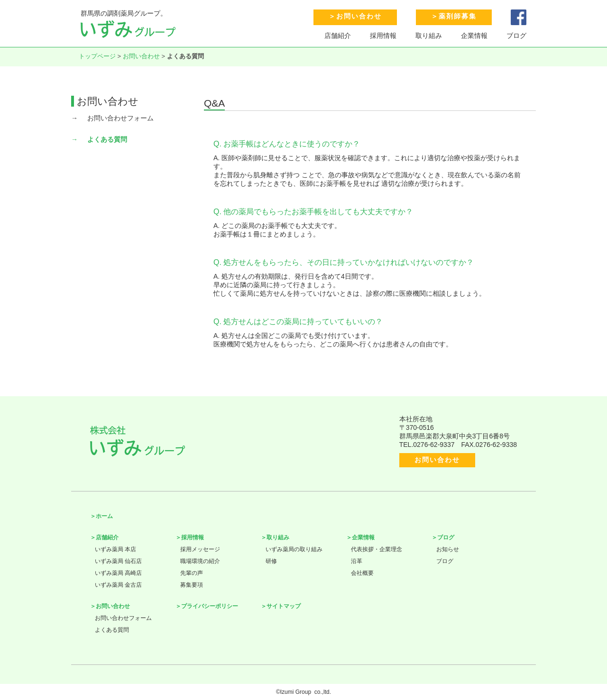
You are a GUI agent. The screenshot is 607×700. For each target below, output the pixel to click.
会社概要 (362, 573)
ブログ (516, 36)
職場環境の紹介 (200, 561)
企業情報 (474, 36)
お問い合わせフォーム (120, 118)
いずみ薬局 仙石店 (118, 561)
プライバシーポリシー (210, 606)
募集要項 (192, 585)
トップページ (97, 56)
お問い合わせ (359, 16)
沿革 (357, 561)
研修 (271, 561)
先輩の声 (192, 573)
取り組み (429, 36)
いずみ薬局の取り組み (294, 549)
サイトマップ (284, 606)
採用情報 (383, 36)
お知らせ (448, 549)
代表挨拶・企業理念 (377, 549)
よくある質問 (107, 139)
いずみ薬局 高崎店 (118, 573)
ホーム (104, 516)
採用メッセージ (200, 549)
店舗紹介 (338, 36)
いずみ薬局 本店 (115, 549)
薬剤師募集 (458, 16)
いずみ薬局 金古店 (118, 585)
